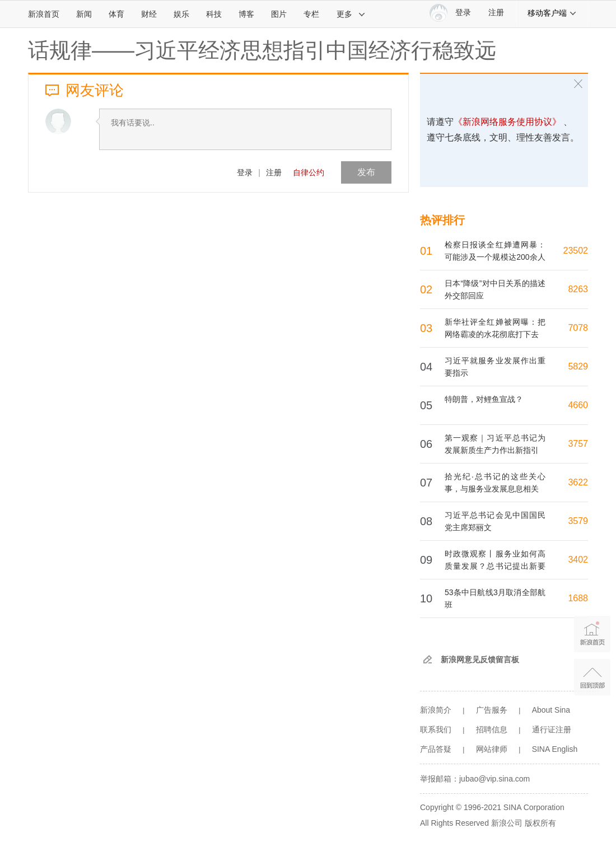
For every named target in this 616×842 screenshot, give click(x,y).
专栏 (311, 14)
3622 (578, 482)
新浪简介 (436, 710)
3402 (578, 560)
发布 (366, 172)
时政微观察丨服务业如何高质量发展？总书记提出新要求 (495, 566)
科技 (214, 14)
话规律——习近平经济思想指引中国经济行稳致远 (262, 50)
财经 (149, 14)
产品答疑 (436, 749)
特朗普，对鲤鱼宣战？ (484, 399)
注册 (496, 13)
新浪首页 (44, 14)
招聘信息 (492, 729)
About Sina (551, 710)
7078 (578, 328)
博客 (246, 14)
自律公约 (309, 172)
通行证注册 (552, 729)
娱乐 (181, 14)
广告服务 (492, 710)
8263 (578, 289)
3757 (578, 444)
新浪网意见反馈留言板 (480, 659)
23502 (576, 251)
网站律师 (492, 749)
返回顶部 (592, 677)
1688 (578, 598)
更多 (351, 14)
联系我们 (436, 729)
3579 (578, 521)
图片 (279, 14)
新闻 (84, 14)
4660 (578, 405)
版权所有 (540, 823)
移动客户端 (552, 13)
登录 (245, 172)
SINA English (555, 749)
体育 (116, 14)
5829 (578, 366)
